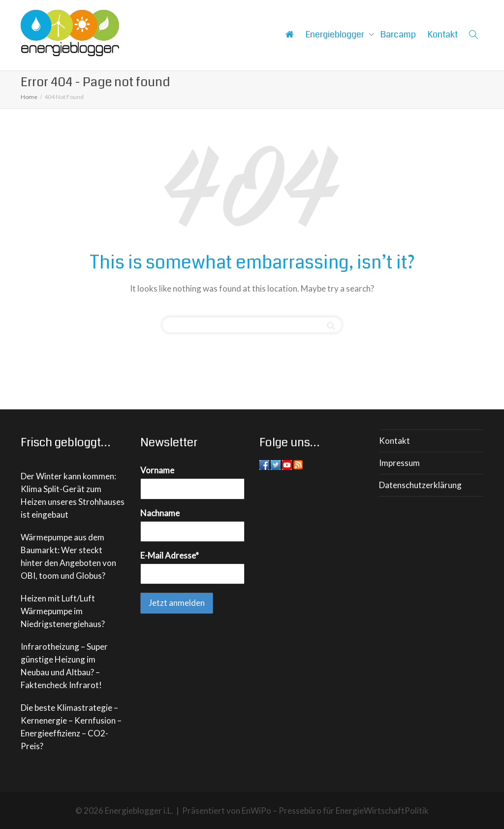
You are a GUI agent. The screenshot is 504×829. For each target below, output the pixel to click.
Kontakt (443, 34)
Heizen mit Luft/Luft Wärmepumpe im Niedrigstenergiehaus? (63, 611)
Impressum (399, 463)
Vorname (157, 470)
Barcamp (398, 34)
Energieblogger (336, 34)
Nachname (160, 513)
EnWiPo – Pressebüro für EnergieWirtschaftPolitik (335, 811)
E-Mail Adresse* (170, 555)
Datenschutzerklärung (420, 485)
